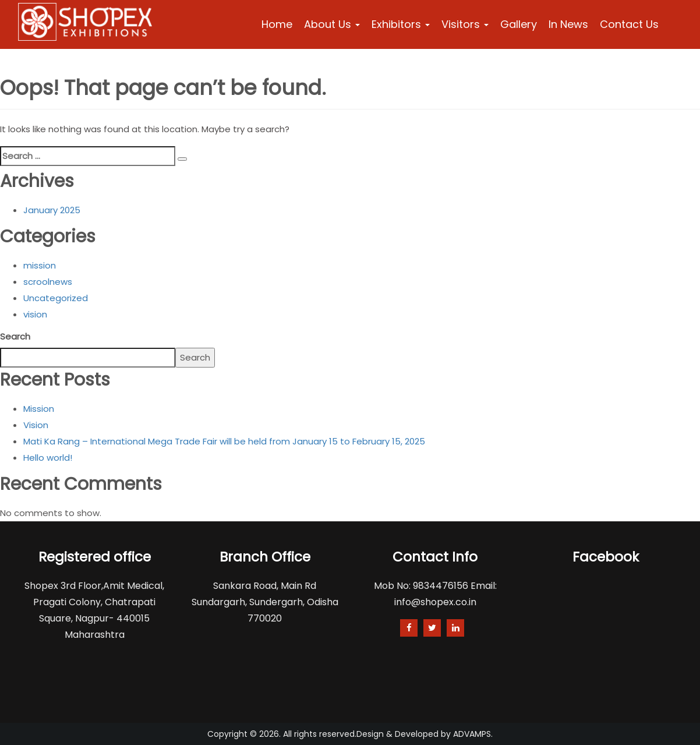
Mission (39, 409)
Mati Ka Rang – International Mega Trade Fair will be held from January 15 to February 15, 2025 (224, 441)
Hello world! (48, 458)
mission (40, 265)
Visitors (465, 24)
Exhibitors (401, 24)
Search (15, 336)
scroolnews (48, 282)
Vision (36, 425)
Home (277, 24)
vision (35, 314)
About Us (332, 24)
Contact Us (629, 24)
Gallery (519, 24)
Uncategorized (56, 298)
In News (568, 24)
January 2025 (52, 210)
